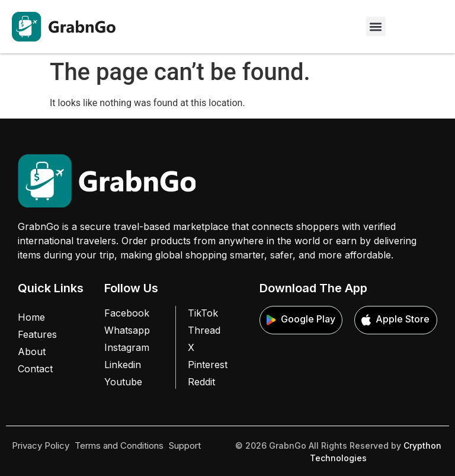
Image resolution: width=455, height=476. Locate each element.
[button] (376, 26)
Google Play (301, 320)
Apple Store (395, 320)
